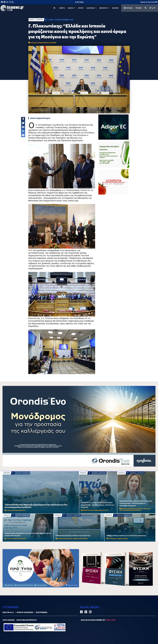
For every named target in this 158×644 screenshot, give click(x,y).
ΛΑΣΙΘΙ (32, 20)
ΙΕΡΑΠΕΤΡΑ (40, 20)
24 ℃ (153, 8)
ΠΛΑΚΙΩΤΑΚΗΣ (43, 43)
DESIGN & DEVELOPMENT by (98, 620)
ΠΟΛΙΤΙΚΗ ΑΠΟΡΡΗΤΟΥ (27, 620)
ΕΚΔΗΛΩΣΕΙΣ (68, 539)
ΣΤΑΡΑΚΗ (9, 539)
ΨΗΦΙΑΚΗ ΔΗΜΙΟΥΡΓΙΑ (19, 511)
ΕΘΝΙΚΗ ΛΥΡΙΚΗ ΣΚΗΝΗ (80, 539)
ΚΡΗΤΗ (81, 8)
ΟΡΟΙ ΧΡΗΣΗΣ (9, 620)
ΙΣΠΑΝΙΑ (53, 43)
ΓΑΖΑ (91, 510)
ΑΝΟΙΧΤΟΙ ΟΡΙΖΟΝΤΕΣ (19, 539)
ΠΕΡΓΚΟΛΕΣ (137, 510)
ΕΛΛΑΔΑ (34, 43)
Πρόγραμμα (42, 612)
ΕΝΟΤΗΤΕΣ (104, 8)
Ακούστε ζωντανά (149, 2)
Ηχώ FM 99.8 (8, 612)
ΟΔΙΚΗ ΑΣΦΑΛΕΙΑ (122, 539)
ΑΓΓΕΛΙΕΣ (128, 8)
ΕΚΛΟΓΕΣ (115, 8)
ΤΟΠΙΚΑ (9, 511)
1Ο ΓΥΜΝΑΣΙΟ (112, 539)
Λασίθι (71, 8)
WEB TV (62, 8)
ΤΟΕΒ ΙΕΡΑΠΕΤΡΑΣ (128, 510)
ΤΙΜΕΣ (139, 8)
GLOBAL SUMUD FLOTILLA (101, 510)
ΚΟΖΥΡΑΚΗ (131, 509)
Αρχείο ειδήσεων (25, 612)
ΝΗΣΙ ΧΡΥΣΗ (139, 509)
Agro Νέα (91, 8)
